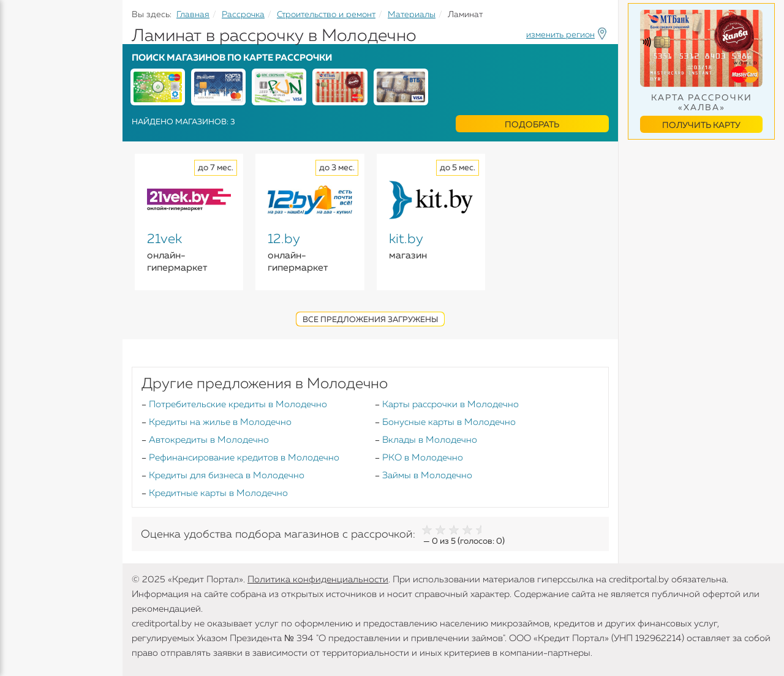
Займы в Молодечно (427, 475)
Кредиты (30, 92)
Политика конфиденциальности (318, 580)
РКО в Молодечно (423, 458)
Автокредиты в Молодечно (209, 440)
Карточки (33, 159)
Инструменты (43, 231)
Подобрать (532, 125)
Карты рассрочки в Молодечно (450, 404)
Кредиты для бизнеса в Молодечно (227, 475)
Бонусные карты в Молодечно (449, 422)
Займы (26, 183)
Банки (24, 207)
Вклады (28, 135)
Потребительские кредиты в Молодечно (238, 404)
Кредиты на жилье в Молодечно (220, 422)
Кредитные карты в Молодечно (218, 493)
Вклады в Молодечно (430, 440)
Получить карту (701, 126)
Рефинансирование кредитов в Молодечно (244, 458)
